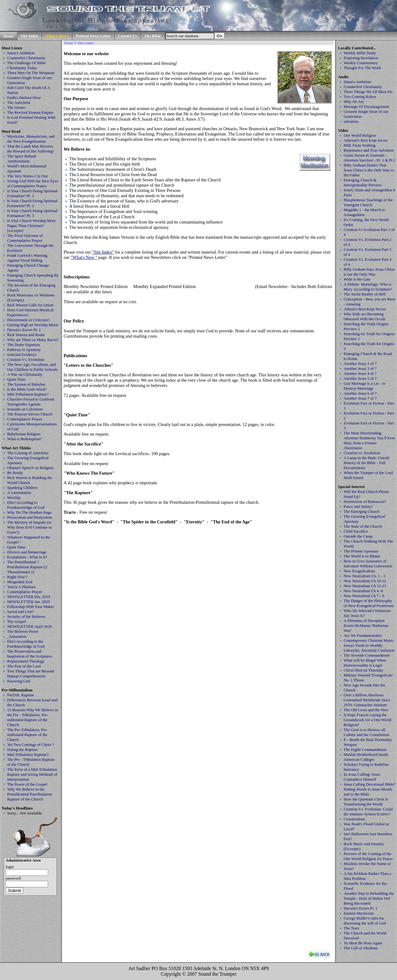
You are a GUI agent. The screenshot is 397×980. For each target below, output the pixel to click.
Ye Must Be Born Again (363, 943)
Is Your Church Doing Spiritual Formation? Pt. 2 (32, 203)
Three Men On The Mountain (31, 73)
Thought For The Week (362, 68)
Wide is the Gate (357, 279)
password (13, 878)
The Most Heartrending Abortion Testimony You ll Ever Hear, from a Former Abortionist (369, 440)
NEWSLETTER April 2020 (29, 626)
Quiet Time (16, 379)
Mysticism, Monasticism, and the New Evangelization (31, 139)
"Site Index (102, 252)
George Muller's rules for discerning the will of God (365, 921)
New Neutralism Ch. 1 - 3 (364, 576)
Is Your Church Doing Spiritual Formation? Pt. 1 (32, 193)
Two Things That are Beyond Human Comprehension (31, 674)
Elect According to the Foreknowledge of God (26, 644)
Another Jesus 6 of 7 (360, 393)
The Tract (351, 928)
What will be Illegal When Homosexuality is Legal (365, 663)
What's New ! (57, 36)
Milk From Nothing (359, 145)
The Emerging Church (362, 511)
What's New (84, 257)
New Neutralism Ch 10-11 (365, 581)
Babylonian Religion (24, 434)
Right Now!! (17, 577)
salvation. (351, 121)
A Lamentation (19, 492)
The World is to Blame (362, 556)
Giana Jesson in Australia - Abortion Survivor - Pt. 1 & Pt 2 (370, 158)
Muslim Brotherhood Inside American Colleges (366, 757)
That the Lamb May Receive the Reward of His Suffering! (31, 149)
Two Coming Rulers (360, 97)
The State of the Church (363, 526)
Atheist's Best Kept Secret (365, 309)
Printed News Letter (93, 36)
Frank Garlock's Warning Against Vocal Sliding (27, 258)
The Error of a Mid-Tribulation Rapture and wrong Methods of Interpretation (32, 774)
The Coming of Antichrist (28, 453)
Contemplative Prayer (25, 419)
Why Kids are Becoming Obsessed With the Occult (364, 316)
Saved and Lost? (20, 612)
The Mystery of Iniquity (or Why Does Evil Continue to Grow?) (29, 527)
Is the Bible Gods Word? (27, 389)
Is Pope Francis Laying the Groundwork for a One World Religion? (367, 720)
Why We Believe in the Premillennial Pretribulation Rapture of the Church (29, 794)
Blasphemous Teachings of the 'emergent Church (368, 202)
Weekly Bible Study (360, 53)
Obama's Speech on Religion (30, 468)
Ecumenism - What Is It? (27, 557)
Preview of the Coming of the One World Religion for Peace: (368, 856)
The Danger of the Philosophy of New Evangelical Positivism (369, 603)
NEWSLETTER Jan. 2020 (29, 602)
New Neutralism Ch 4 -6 (363, 591)
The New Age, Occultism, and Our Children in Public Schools (32, 367)
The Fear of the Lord (24, 666)
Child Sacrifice (356, 531)
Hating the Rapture (22, 749)
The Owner (16, 107)
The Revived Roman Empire (30, 112)
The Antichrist (19, 102)
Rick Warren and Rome (26, 335)
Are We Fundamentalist (363, 635)
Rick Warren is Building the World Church (30, 480)
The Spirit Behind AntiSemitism (22, 159)
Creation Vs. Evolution (26, 359)
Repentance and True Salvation (369, 150)
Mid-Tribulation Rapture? (28, 394)
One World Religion (360, 135)
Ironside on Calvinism (25, 409)
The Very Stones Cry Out (27, 176)
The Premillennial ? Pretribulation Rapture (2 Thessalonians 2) (27, 567)
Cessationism (354, 819)
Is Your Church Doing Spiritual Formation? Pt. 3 (32, 213)
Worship (14, 497)
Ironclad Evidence (22, 355)
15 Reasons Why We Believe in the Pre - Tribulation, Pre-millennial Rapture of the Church (33, 717)
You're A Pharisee (21, 587)
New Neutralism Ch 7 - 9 (364, 596)
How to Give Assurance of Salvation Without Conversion (368, 563)
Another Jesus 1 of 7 (360, 364)
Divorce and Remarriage (27, 552)
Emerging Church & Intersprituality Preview (363, 182)
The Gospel (16, 621)
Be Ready (15, 473)
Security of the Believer (26, 616)
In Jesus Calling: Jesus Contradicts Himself (362, 777)
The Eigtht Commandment (365, 749)
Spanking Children (22, 488)
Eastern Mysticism (359, 913)
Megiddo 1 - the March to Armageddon (364, 212)
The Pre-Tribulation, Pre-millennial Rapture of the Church (27, 735)
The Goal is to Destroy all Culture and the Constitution (366, 732)
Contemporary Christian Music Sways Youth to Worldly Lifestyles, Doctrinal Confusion (369, 645)
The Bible (153, 36)
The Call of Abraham (361, 948)
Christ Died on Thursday (364, 670)
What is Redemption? (25, 439)
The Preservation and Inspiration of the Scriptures (30, 654)
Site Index (29, 36)
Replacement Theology (26, 661)
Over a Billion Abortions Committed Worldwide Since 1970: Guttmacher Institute (367, 700)
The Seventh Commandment (367, 655)
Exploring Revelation (361, 58)
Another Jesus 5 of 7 (360, 378)
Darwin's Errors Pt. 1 (24, 330)
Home (9, 36)
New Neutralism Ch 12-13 (365, 586)
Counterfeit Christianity (26, 58)
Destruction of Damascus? (365, 501)
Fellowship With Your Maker (31, 607)
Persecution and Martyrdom (30, 517)
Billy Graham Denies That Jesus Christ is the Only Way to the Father (369, 170)
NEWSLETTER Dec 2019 (29, 597)
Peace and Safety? (358, 506)
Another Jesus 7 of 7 (360, 398)
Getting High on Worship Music (33, 325)
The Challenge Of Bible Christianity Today (26, 65)
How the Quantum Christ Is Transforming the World (366, 802)
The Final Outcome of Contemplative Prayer (25, 238)
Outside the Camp (358, 536)
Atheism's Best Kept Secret (366, 140)
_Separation (17, 636)
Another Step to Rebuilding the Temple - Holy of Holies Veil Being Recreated (369, 898)
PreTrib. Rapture (21, 695)
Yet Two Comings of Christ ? (31, 745)
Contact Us (127, 36)
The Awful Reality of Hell (365, 294)
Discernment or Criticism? (28, 320)
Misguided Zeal (20, 582)
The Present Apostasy (361, 551)
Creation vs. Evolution (362, 453)
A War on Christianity (25, 374)
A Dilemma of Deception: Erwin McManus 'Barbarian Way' (366, 625)
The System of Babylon (26, 384)
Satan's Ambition (21, 53)
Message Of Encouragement (366, 106)
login (10, 867)
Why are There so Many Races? (33, 340)
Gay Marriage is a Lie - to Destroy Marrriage (365, 386)
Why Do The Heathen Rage (29, 512)
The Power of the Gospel (27, 784)
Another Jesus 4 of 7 (360, 373)
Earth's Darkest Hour (24, 98)
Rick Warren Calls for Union (30, 305)
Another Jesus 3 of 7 (360, 368)
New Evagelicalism (359, 571)
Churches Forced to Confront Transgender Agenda (31, 402)
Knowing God (19, 681)
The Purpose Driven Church (30, 414)
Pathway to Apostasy (24, 350)
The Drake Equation (23, 345)
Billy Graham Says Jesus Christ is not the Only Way (369, 272)
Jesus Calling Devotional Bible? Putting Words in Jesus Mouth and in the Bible (370, 789)
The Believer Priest (23, 631)
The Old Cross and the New (366, 710)
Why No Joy (354, 102)
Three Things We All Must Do (368, 92)
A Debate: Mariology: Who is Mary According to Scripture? (368, 287)
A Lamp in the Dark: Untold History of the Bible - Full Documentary (366, 463)
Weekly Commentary (361, 63)
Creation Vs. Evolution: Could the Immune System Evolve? (368, 811)
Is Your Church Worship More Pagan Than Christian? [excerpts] (31, 226)
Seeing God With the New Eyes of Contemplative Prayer (33, 183)
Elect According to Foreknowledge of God (26, 505)
